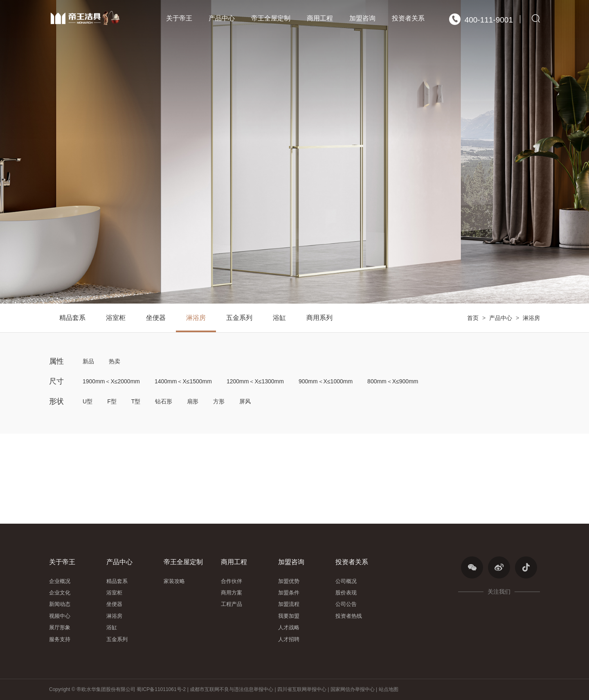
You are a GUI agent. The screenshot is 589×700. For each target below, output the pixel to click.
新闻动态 (60, 604)
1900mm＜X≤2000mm (111, 381)
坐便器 (156, 318)
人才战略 (289, 627)
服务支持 (60, 639)
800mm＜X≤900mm (393, 381)
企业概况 (60, 581)
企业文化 (60, 593)
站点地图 (389, 689)
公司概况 (346, 581)
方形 (219, 401)
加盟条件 (289, 593)
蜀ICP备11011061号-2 (162, 689)
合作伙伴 (232, 581)
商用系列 (319, 318)
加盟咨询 (362, 18)
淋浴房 (531, 318)
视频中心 (60, 616)
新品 (88, 361)
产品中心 (222, 18)
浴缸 (279, 318)
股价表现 (346, 593)
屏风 (245, 401)
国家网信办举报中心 (353, 689)
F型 (112, 401)
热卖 (115, 361)
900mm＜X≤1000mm (326, 381)
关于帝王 (179, 18)
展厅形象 (60, 627)
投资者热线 (349, 616)
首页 (473, 318)
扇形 (193, 401)
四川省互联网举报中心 (302, 689)
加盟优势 (289, 581)
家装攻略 (174, 581)
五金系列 (239, 318)
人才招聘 (289, 639)
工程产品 (232, 604)
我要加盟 (289, 616)
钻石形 (164, 401)
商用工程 (320, 18)
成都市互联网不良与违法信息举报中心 (232, 689)
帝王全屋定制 (271, 18)
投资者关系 (408, 18)
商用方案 (232, 593)
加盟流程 (289, 604)
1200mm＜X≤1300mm (255, 381)
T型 (136, 401)
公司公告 (346, 604)
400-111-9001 (481, 19)
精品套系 (72, 318)
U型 (88, 401)
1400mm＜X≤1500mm (183, 381)
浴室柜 (116, 318)
